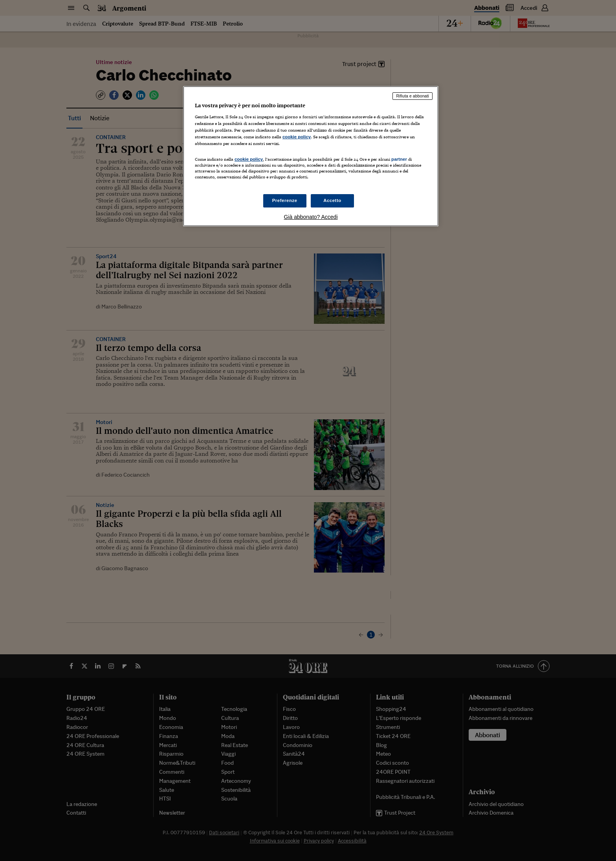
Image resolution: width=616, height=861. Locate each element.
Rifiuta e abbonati (412, 96)
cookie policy (297, 137)
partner (399, 159)
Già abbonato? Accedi (311, 217)
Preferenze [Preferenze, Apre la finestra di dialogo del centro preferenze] (285, 200)
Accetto (332, 200)
